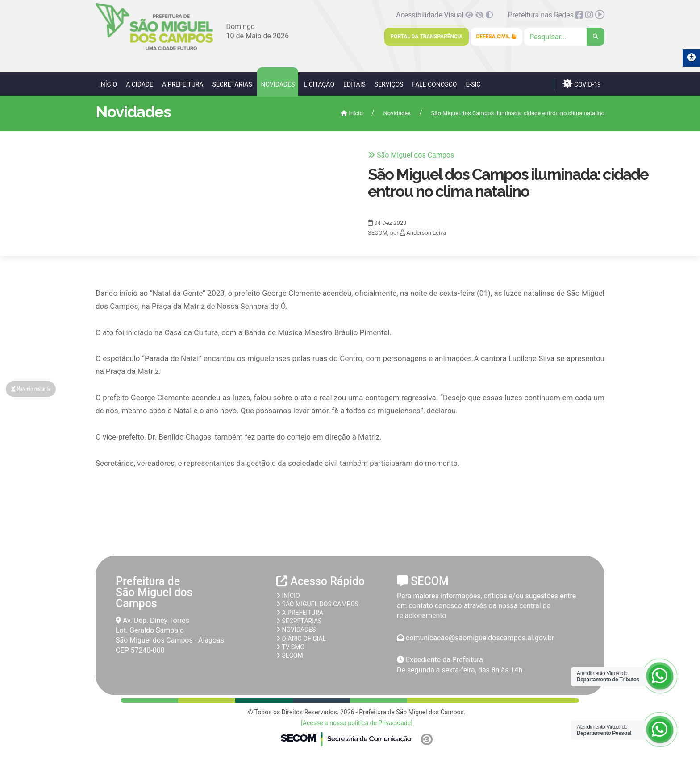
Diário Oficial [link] (301, 639)
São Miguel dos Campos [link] (317, 604)
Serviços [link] (389, 84)
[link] (154, 48)
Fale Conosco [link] (434, 84)
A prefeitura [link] (300, 613)
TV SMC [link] (290, 647)
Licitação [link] (319, 84)
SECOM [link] (290, 655)
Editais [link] (354, 84)
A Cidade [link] (140, 84)
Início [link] (108, 84)
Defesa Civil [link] (497, 37)
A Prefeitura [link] (183, 84)
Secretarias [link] (232, 84)
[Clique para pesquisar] (564, 37)
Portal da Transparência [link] (426, 37)
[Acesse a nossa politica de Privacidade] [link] (357, 723)
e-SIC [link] (473, 84)
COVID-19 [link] (582, 83)
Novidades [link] (278, 84)
